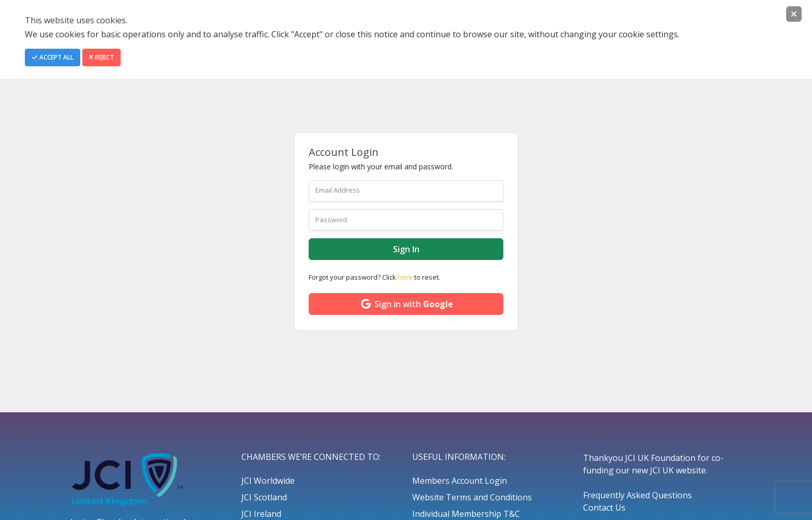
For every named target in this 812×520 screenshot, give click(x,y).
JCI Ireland (261, 514)
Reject (102, 57)
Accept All (53, 57)
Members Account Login (460, 481)
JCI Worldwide (268, 481)
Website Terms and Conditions (472, 497)
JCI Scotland (264, 497)
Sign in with (406, 304)
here (405, 277)
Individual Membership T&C (466, 514)
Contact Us (604, 508)
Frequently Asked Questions (637, 495)
